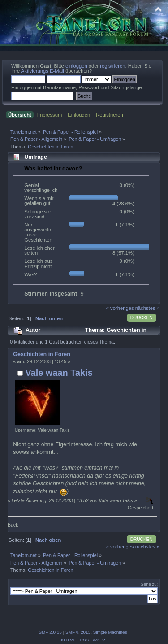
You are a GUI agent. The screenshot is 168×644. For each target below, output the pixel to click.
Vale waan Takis (59, 373)
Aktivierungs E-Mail (43, 71)
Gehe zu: (149, 584)
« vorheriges (120, 308)
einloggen (76, 66)
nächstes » (147, 308)
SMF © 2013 (78, 632)
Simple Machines (110, 632)
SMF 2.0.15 (50, 632)
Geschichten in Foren (41, 354)
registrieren (112, 66)
